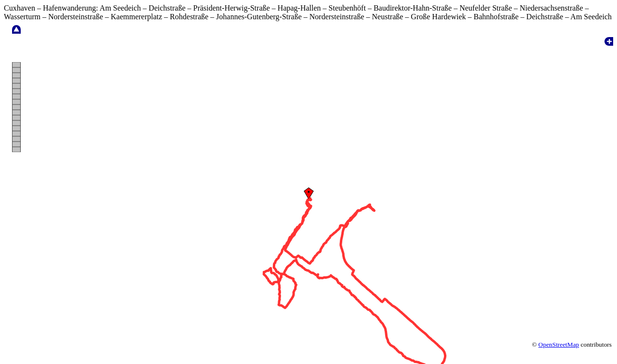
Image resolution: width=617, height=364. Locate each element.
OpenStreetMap (559, 327)
